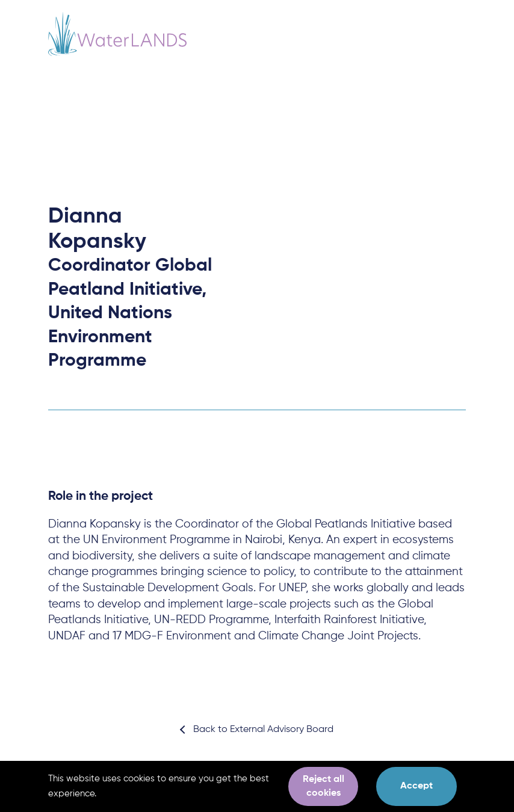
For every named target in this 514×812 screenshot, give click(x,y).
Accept (416, 786)
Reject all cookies (324, 786)
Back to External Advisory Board (263, 730)
